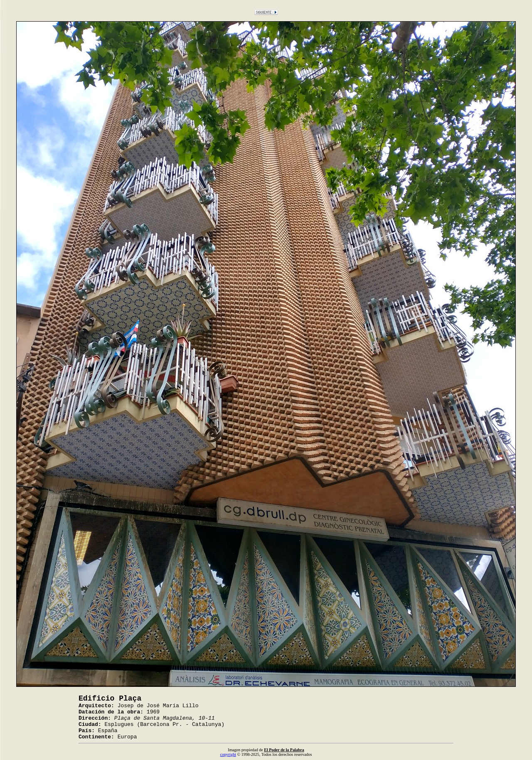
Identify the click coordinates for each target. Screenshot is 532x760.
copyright (228, 754)
